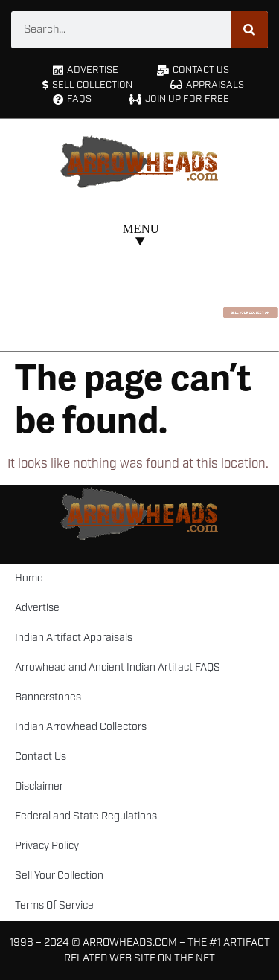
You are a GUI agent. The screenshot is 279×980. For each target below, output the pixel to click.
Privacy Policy (47, 846)
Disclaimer (39, 787)
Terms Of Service (54, 906)
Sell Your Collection (59, 876)
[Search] (249, 30)
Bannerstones (48, 697)
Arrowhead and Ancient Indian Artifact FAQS (118, 668)
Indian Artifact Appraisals (74, 638)
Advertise (37, 608)
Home (29, 578)
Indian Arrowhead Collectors (81, 727)
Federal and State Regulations (86, 816)
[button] (139, 237)
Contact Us (41, 757)
